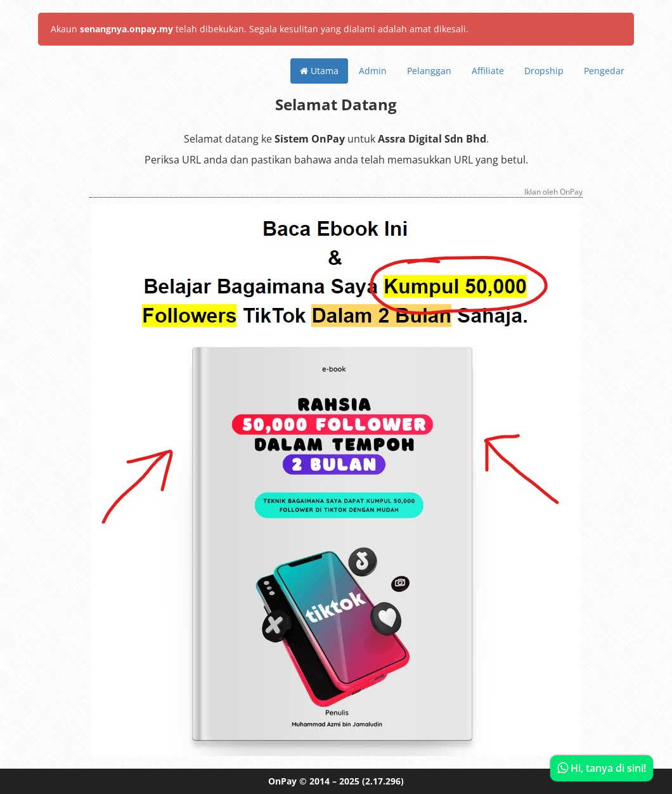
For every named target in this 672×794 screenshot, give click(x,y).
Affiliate (488, 71)
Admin (373, 71)
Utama (319, 71)
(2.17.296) (383, 781)
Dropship (544, 71)
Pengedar (604, 71)
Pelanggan (429, 71)
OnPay (282, 781)
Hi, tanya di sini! (602, 768)
